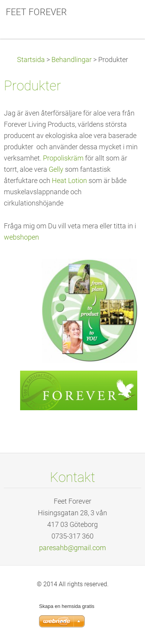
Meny (124, 17)
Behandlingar (72, 60)
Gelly (56, 169)
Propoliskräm (63, 158)
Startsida (31, 60)
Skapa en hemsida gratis (67, 606)
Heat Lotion (69, 181)
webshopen (21, 237)
